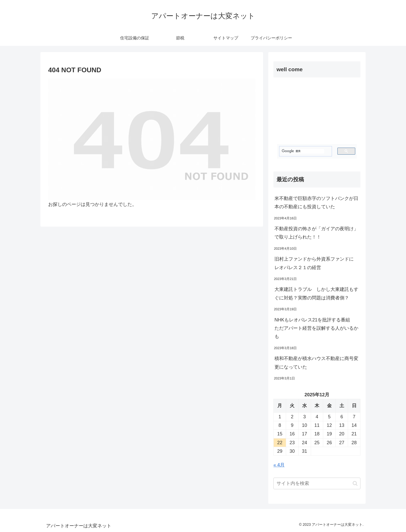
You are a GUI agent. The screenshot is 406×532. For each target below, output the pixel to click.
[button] (355, 483)
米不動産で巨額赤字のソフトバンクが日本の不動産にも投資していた (316, 203)
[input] (317, 483)
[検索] (303, 151)
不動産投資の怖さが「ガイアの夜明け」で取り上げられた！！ (316, 233)
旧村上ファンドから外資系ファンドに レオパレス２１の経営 (316, 263)
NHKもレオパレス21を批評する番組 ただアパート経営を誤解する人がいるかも (316, 328)
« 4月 (279, 465)
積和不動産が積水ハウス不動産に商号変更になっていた (316, 363)
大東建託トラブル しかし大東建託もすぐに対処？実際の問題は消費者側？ (316, 293)
